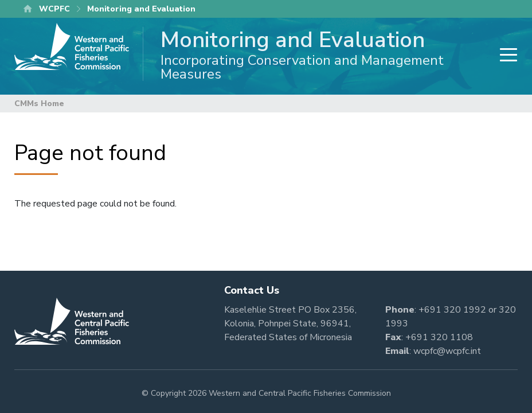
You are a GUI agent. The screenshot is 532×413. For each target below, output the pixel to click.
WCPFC (54, 9)
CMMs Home (39, 104)
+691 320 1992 (452, 310)
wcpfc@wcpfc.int (447, 351)
